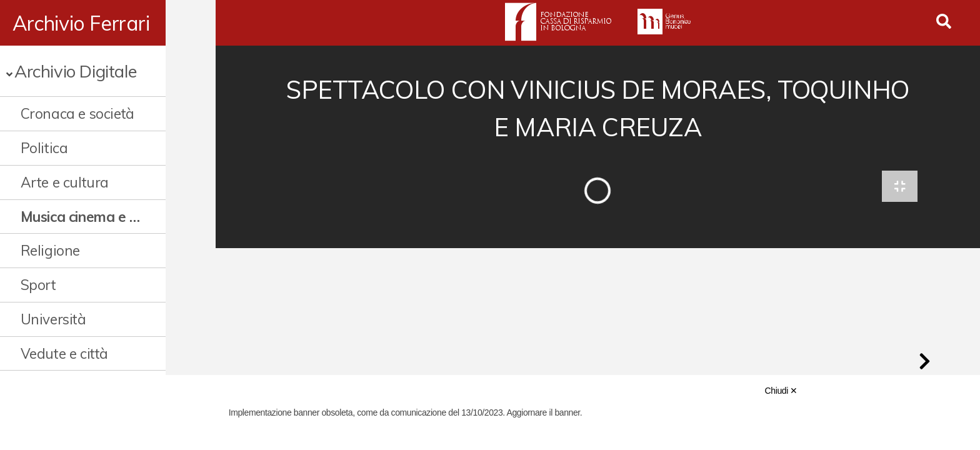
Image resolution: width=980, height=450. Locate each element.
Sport (38, 285)
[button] (924, 365)
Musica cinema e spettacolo (104, 217)
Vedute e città (64, 353)
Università (53, 319)
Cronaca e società (77, 113)
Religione (50, 250)
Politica (44, 148)
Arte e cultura (65, 182)
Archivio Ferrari (81, 23)
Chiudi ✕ (781, 391)
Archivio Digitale (75, 71)
